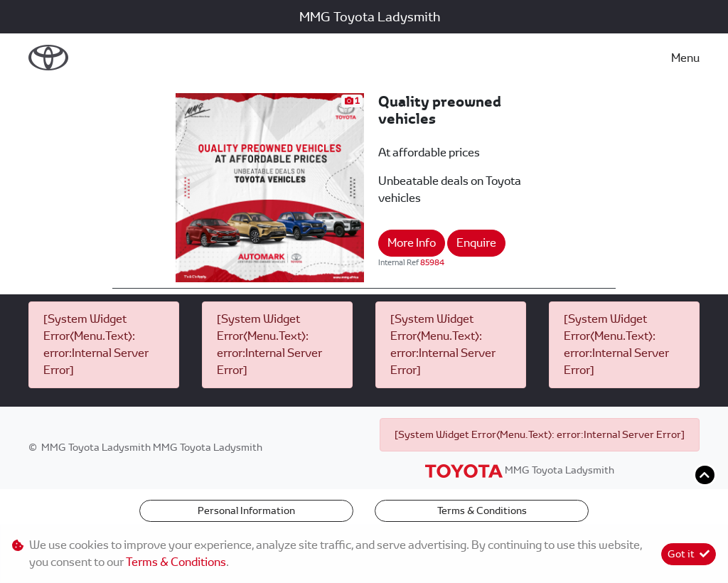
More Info (412, 243)
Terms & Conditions (482, 510)
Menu (685, 58)
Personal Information (246, 510)
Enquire (476, 243)
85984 (432, 262)
